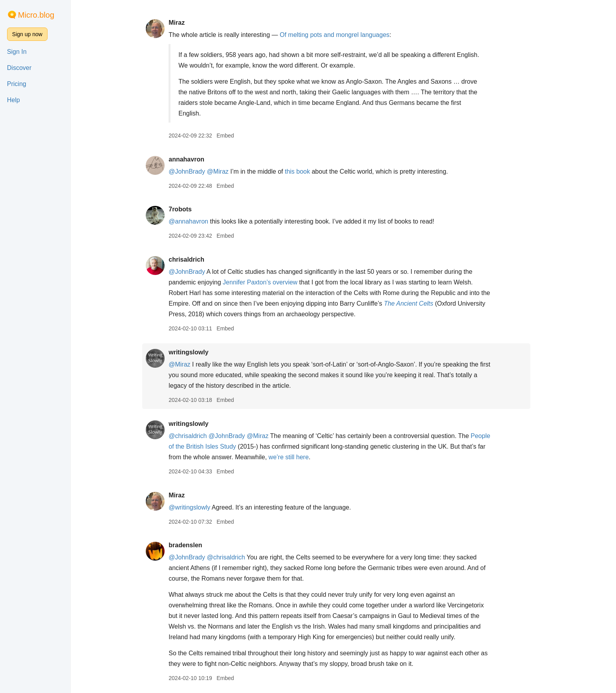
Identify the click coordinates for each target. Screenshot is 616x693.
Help (14, 100)
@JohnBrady (194, 171)
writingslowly (195, 352)
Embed (232, 136)
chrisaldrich (193, 259)
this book (304, 171)
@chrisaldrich (195, 436)
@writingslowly (196, 507)
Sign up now (27, 34)
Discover (19, 68)
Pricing (17, 84)
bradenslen (192, 545)
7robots (187, 209)
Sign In (17, 52)
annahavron (193, 159)
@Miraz (225, 171)
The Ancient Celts (416, 303)
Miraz (184, 23)
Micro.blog (36, 15)
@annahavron (195, 221)
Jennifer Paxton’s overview (267, 282)
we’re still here (296, 457)
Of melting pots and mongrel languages (342, 35)
